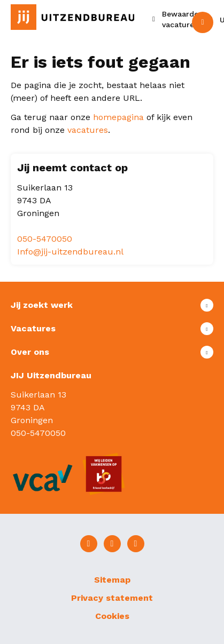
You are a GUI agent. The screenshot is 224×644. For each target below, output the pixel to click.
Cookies (112, 616)
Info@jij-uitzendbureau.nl (70, 252)
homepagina (118, 117)
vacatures (88, 130)
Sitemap (112, 580)
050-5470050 (45, 239)
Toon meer (112, 305)
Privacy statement (112, 598)
